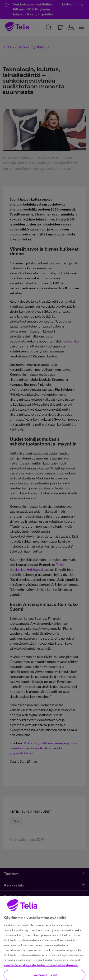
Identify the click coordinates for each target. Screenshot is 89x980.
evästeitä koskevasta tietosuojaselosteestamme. (41, 971)
